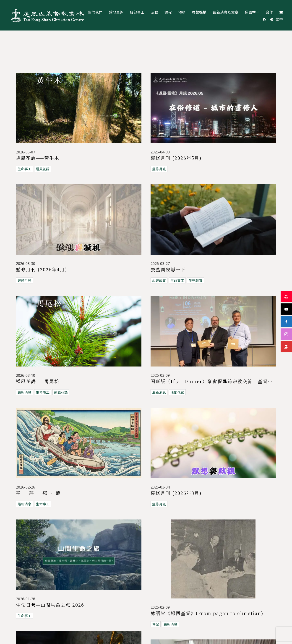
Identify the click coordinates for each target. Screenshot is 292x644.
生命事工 (24, 169)
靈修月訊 (159, 169)
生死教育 (196, 486)
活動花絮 (159, 486)
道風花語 (43, 169)
